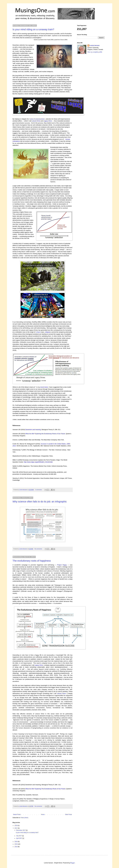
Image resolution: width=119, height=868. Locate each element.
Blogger (72, 863)
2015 (16, 844)
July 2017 (19, 836)
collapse (38, 332)
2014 (16, 847)
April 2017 (19, 838)
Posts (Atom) (24, 818)
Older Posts (68, 815)
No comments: (39, 549)
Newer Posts (17, 815)
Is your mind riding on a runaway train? (33, 29)
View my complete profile (95, 52)
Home (43, 815)
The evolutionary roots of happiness (32, 561)
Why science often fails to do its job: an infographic (40, 502)
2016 (16, 842)
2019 (16, 825)
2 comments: (39, 490)
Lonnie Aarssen (95, 45)
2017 (16, 828)
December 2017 (21, 830)
